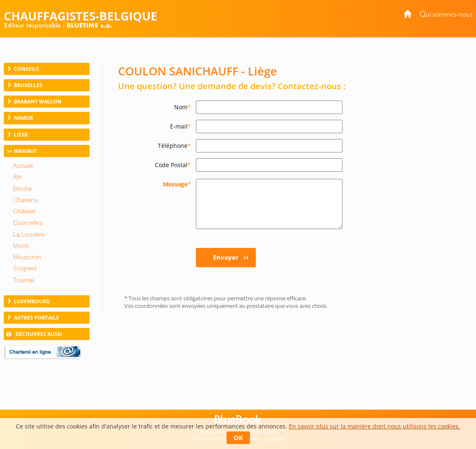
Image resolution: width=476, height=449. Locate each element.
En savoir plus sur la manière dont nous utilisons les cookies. (374, 426)
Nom (183, 107)
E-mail (180, 126)
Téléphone (174, 146)
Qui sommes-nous (446, 15)
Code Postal (173, 165)
